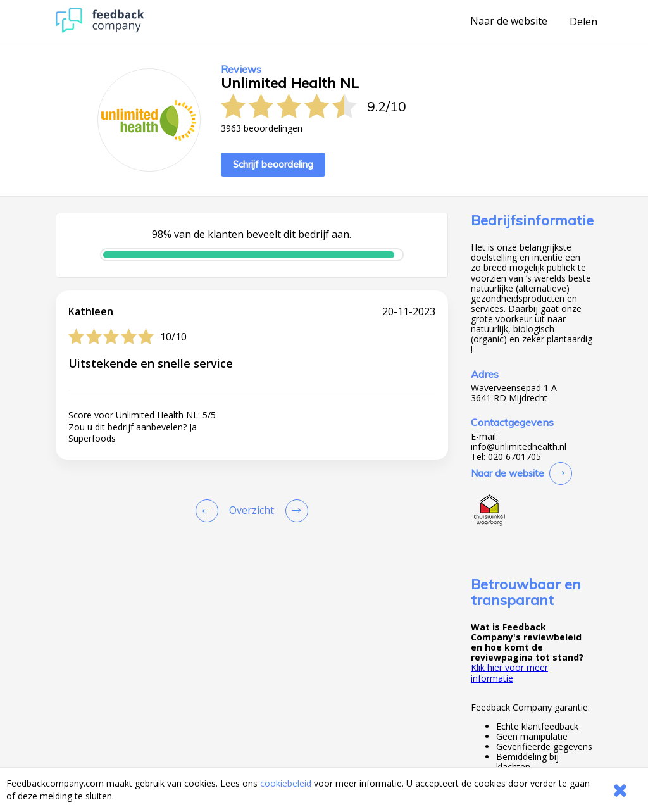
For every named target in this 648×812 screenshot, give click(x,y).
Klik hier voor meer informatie (509, 672)
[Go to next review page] (294, 511)
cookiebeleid (286, 783)
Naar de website (509, 22)
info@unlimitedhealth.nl (519, 447)
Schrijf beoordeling (273, 164)
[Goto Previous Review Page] (209, 511)
